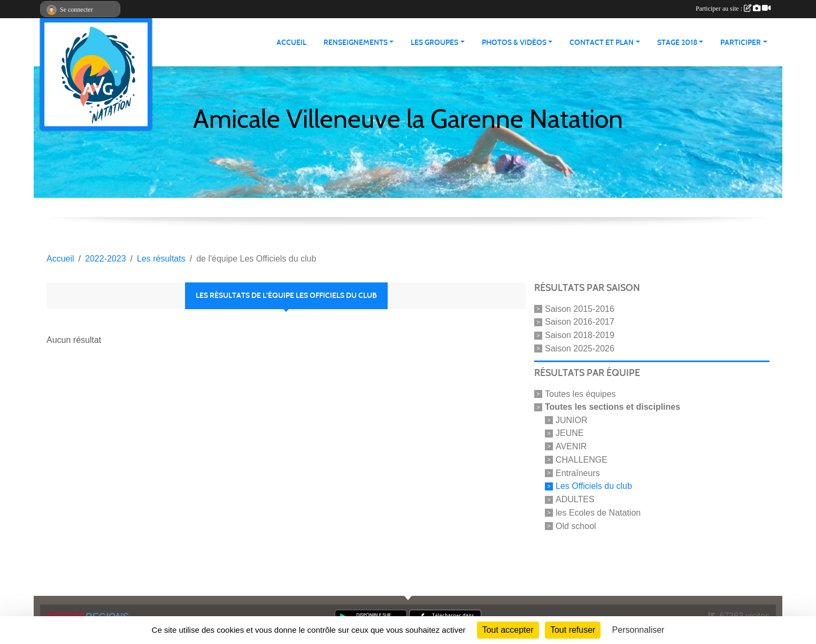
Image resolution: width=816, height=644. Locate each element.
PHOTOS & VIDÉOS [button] (514, 43)
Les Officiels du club (594, 486)
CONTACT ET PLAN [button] (602, 43)
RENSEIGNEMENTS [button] (356, 43)
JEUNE (569, 433)
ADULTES (575, 499)
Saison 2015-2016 (580, 308)
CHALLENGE (582, 460)
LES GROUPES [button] (434, 43)
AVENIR (571, 446)
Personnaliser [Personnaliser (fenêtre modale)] (638, 630)
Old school (576, 526)
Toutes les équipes (580, 394)
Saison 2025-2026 (580, 348)
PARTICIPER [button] (741, 43)
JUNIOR (572, 420)
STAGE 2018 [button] (677, 43)
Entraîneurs (578, 473)
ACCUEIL (291, 43)
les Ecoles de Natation (598, 513)
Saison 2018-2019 (580, 335)
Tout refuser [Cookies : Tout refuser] (573, 630)
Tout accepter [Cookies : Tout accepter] (508, 630)
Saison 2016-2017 (580, 322)
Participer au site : (733, 9)
